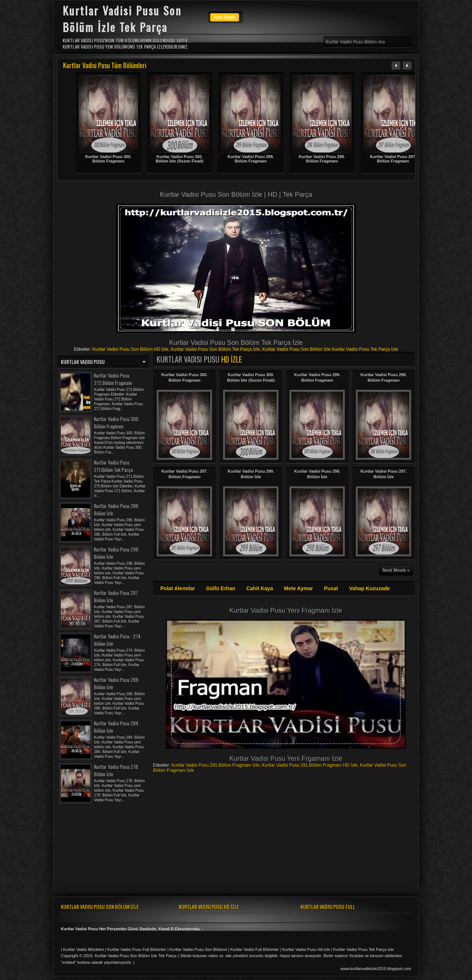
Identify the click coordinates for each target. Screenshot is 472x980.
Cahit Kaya (260, 588)
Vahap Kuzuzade (369, 588)
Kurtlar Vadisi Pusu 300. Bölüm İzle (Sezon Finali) (180, 159)
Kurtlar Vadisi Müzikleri (84, 949)
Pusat (331, 588)
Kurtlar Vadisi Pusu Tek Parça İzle (365, 349)
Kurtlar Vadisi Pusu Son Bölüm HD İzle (130, 349)
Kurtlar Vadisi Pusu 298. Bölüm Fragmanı (322, 159)
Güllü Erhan (221, 588)
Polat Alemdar (178, 588)
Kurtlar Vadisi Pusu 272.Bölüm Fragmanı (113, 379)
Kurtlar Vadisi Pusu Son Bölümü (198, 949)
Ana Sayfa (225, 17)
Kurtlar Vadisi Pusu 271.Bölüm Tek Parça (113, 466)
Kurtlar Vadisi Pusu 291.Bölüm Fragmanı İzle (216, 765)
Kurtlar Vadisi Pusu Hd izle (306, 949)
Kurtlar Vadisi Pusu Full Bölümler (137, 949)
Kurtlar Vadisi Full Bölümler (255, 949)
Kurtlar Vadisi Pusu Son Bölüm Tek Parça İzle (215, 349)
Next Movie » (396, 570)
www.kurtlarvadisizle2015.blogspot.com (376, 969)
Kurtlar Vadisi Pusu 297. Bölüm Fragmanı (393, 159)
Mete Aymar (298, 588)
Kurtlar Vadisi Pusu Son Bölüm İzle (296, 349)
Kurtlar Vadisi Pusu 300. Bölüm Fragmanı (108, 159)
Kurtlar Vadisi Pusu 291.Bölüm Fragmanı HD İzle (310, 765)
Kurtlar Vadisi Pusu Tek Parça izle (364, 949)
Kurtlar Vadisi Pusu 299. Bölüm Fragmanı (251, 159)
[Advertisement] (236, 187)
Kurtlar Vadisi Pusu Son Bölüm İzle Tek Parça (136, 956)
